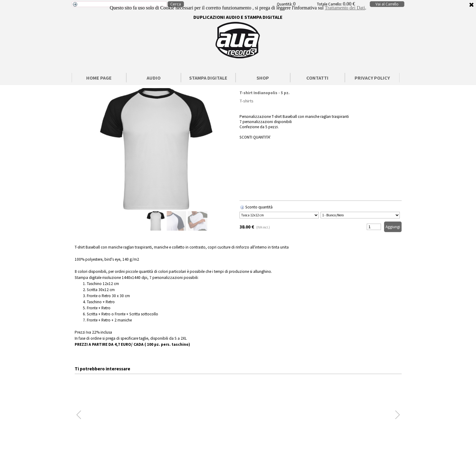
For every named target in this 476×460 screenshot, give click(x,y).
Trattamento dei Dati (345, 8)
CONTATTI (317, 78)
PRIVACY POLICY (372, 78)
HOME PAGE (99, 78)
